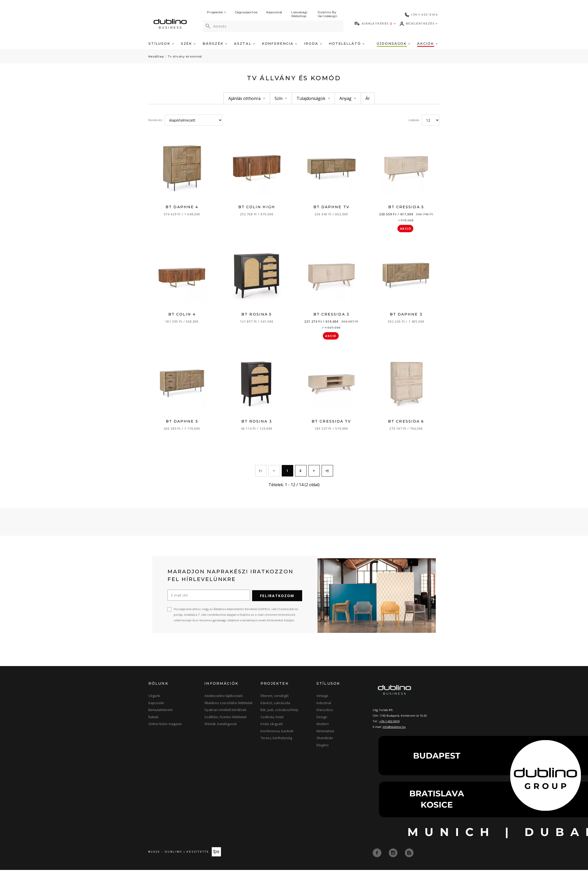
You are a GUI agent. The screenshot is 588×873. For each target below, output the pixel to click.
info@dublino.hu (394, 730)
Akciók (427, 43)
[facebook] (378, 856)
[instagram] (394, 856)
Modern (323, 727)
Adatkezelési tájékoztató (224, 699)
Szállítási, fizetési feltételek (226, 720)
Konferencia (279, 43)
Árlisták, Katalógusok (221, 727)
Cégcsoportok (246, 12)
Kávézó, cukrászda (275, 706)
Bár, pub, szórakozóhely (279, 713)
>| (327, 474)
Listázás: (414, 120)
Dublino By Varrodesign (328, 14)
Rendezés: (156, 120)
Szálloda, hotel (272, 720)
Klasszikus (325, 713)
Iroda (313, 43)
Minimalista (325, 734)
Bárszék (215, 43)
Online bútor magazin (165, 727)
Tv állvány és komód (185, 56)
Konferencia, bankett (277, 734)
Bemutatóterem (161, 713)
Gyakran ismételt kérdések (225, 713)
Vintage (322, 699)
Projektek (216, 12)
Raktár (154, 720)
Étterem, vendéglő (275, 699)
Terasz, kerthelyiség (276, 741)
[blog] (409, 856)
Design (322, 720)
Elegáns (323, 748)
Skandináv (325, 741)
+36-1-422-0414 (389, 724)
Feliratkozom (277, 599)
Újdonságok (393, 43)
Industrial (324, 706)
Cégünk (154, 699)
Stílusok (161, 43)
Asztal (244, 43)
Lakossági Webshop (299, 14)
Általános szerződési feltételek (228, 706)
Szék (188, 43)
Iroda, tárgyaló (272, 727)
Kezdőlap (156, 56)
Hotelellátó (347, 43)
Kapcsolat (275, 12)
